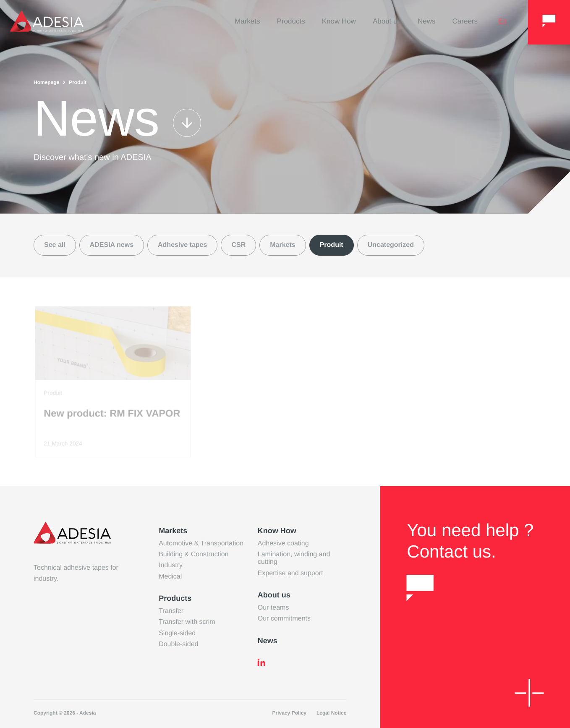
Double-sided (178, 644)
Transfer (171, 611)
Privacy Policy (289, 713)
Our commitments (284, 619)
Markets (247, 21)
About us (387, 21)
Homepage (46, 82)
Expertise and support (290, 573)
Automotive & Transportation (201, 543)
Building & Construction (193, 554)
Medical (170, 577)
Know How (339, 21)
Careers (465, 21)
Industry (171, 565)
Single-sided (177, 633)
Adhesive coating (283, 543)
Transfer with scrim (187, 622)
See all (55, 245)
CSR (238, 245)
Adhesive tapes (182, 245)
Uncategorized (391, 245)
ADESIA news (112, 245)
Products (291, 21)
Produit (332, 245)
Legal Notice (331, 713)
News (427, 21)
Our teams (273, 608)
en (502, 21)
